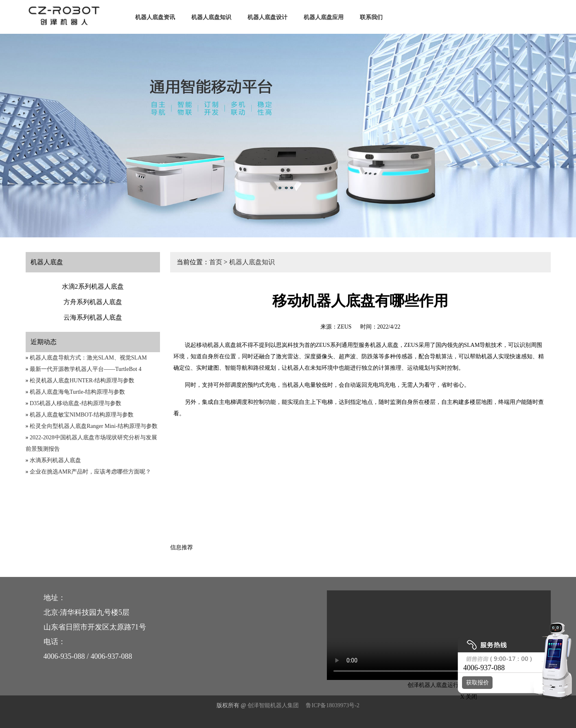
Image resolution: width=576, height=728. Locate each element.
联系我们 (371, 17)
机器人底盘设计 (267, 17)
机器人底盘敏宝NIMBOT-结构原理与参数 (82, 415)
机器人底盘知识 (211, 17)
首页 (216, 262)
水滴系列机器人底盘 (55, 460)
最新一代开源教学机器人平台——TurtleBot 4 (85, 369)
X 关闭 (466, 697)
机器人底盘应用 (324, 17)
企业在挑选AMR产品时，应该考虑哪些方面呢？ (90, 472)
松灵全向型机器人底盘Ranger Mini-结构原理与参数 (94, 426)
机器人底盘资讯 (155, 17)
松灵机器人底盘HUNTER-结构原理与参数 (82, 380)
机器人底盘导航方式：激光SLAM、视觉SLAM (88, 358)
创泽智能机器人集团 (273, 705)
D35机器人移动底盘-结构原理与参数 (76, 403)
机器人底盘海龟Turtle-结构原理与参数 (77, 392)
